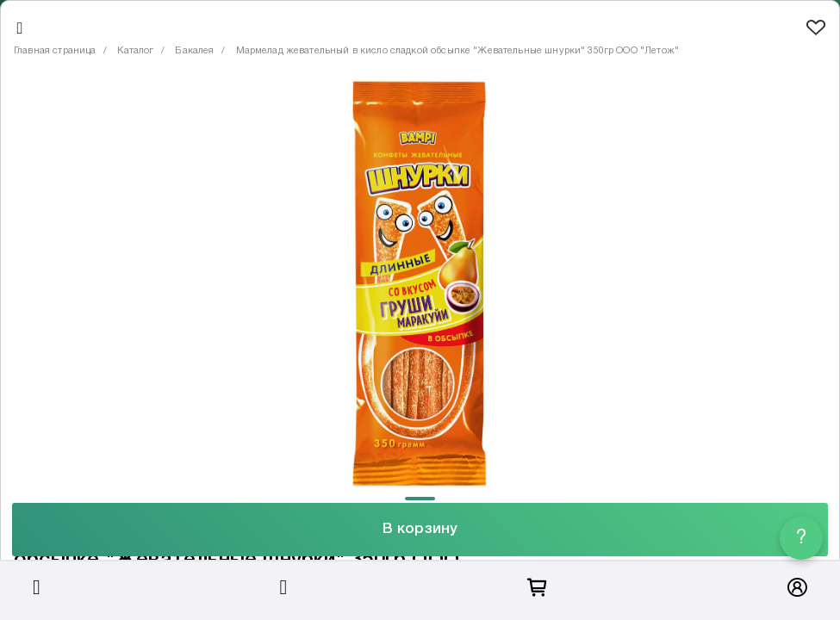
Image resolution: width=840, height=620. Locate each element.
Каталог (135, 51)
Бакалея (194, 51)
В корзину (420, 529)
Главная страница (55, 51)
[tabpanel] (420, 284)
